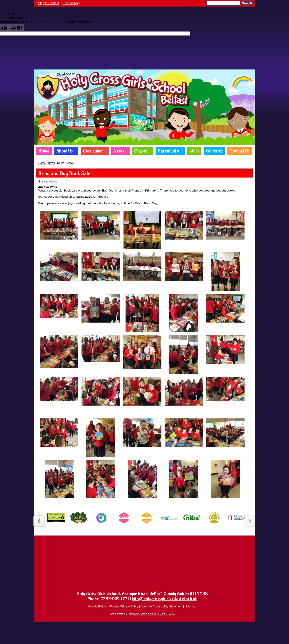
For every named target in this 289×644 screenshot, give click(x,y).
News (119, 151)
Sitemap (191, 606)
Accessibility (72, 3)
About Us (64, 151)
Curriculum (93, 151)
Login (171, 614)
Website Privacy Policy (124, 606)
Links (194, 151)
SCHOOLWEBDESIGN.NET (147, 614)
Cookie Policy (97, 606)
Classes (141, 151)
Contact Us (239, 151)
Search (247, 3)
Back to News (48, 181)
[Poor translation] (16, 28)
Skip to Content (49, 3)
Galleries (214, 151)
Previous (39, 521)
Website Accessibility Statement (162, 606)
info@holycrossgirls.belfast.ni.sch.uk (164, 599)
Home (44, 151)
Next (250, 521)
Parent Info (169, 151)
